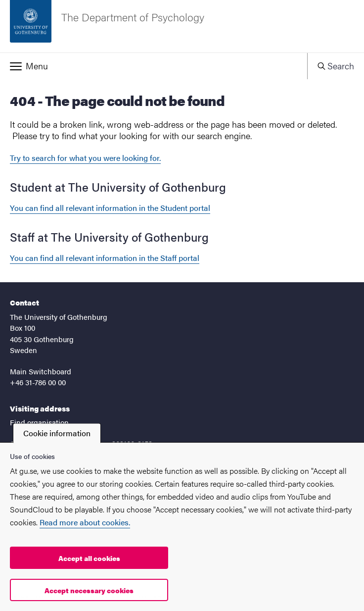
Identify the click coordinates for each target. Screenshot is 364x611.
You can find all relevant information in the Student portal (110, 208)
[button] (154, 66)
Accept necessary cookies (89, 590)
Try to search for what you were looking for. (85, 158)
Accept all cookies (89, 558)
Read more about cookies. (85, 522)
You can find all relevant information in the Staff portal (105, 258)
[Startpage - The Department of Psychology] (182, 26)
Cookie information (57, 433)
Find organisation (39, 422)
